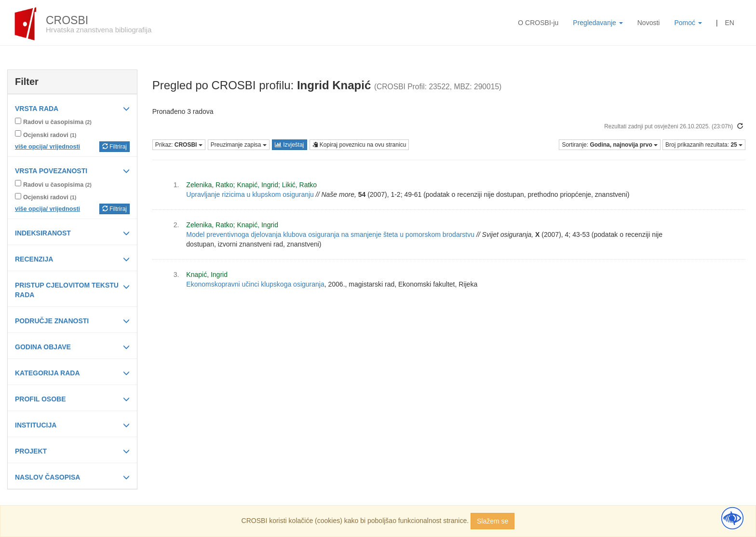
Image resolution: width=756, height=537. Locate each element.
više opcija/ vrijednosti (47, 147)
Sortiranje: (610, 145)
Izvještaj (290, 145)
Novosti (649, 23)
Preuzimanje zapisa (239, 145)
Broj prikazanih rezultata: (704, 145)
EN (730, 23)
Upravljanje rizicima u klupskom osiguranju (250, 194)
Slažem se (493, 521)
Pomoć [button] (688, 23)
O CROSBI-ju (538, 23)
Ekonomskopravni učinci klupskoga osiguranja (255, 284)
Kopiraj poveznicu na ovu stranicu (359, 145)
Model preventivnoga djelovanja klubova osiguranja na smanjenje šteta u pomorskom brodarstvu (330, 234)
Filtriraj (115, 147)
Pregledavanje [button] (598, 23)
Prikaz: (179, 145)
